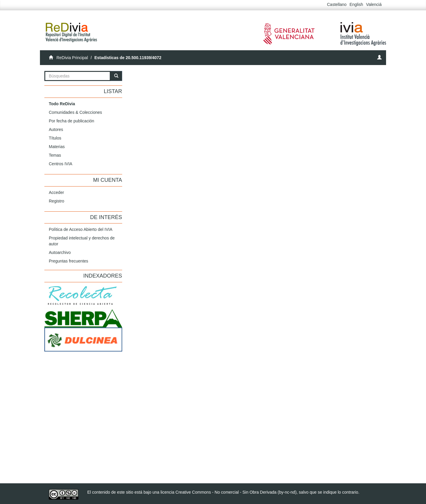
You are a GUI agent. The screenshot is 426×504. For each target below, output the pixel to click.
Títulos (55, 138)
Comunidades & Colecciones (75, 112)
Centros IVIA (60, 164)
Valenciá (374, 4)
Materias (57, 147)
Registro (57, 201)
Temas (55, 155)
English (356, 4)
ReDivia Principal (72, 58)
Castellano (337, 4)
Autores (56, 129)
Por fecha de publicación (71, 121)
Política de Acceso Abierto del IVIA (81, 229)
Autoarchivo (60, 252)
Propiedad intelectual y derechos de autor (82, 241)
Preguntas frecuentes (68, 261)
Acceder (56, 192)
